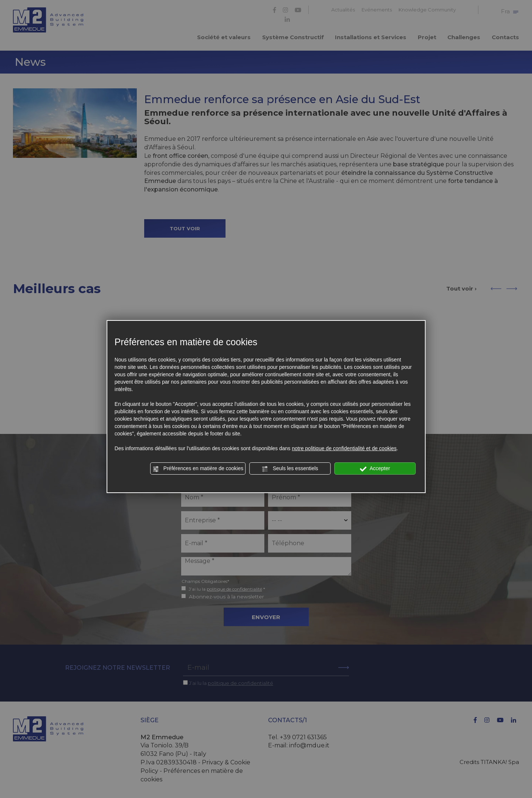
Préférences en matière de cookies (198, 469)
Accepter (375, 469)
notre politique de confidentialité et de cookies (344, 448)
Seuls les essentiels (290, 469)
